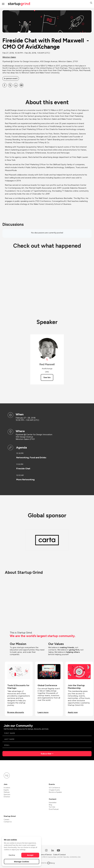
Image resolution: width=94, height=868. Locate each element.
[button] (91, 3)
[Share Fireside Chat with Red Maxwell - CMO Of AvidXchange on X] (10, 85)
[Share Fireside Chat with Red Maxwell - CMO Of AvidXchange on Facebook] (5, 85)
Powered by (47, 863)
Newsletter (53, 803)
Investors (7, 788)
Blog (50, 805)
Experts (6, 790)
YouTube (52, 807)
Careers (6, 820)
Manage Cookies (22, 862)
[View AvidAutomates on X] (47, 360)
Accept (30, 855)
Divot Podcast (54, 809)
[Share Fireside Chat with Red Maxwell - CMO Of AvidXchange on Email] (21, 85)
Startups (7, 792)
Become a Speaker (55, 792)
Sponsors (7, 794)
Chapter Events (54, 790)
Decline (12, 855)
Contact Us (8, 822)
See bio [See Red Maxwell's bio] (47, 377)
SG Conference (54, 788)
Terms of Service (46, 855)
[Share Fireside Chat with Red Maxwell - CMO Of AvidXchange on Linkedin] (16, 85)
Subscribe (46, 754)
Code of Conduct (59, 855)
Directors (7, 797)
